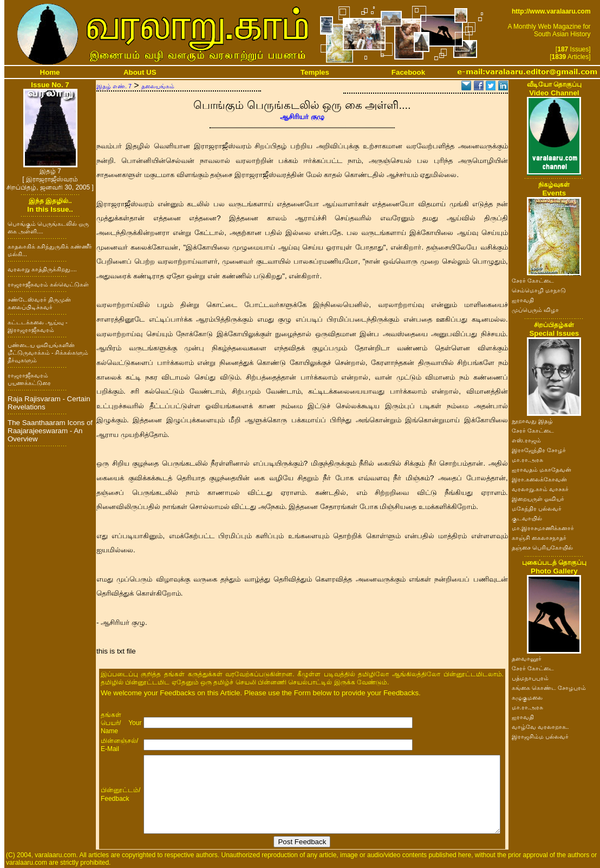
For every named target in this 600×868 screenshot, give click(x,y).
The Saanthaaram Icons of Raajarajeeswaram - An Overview (50, 431)
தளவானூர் (527, 658)
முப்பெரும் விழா (535, 310)
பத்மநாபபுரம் (530, 678)
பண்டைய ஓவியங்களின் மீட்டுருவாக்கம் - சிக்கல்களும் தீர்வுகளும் (48, 353)
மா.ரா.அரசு (527, 460)
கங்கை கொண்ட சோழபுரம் (549, 688)
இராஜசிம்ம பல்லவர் (540, 736)
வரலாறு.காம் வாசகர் (540, 489)
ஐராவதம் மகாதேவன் (542, 469)
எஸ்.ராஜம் (526, 440)
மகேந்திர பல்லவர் (537, 508)
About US (140, 72)
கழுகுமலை (527, 697)
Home (50, 72)
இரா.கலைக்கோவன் (539, 479)
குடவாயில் (527, 518)
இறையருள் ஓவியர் (538, 499)
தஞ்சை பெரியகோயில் (542, 547)
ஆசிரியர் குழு (302, 117)
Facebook (408, 72)
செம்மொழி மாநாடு (539, 290)
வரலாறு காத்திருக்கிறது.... (42, 269)
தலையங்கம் (158, 86)
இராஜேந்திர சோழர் (539, 450)
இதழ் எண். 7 (114, 86)
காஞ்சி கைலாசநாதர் (539, 538)
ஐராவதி (523, 300)
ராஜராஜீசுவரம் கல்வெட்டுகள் (48, 284)
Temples (315, 72)
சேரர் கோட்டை (533, 280)
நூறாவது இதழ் (532, 421)
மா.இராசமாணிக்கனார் (543, 528)
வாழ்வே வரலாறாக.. (540, 727)
